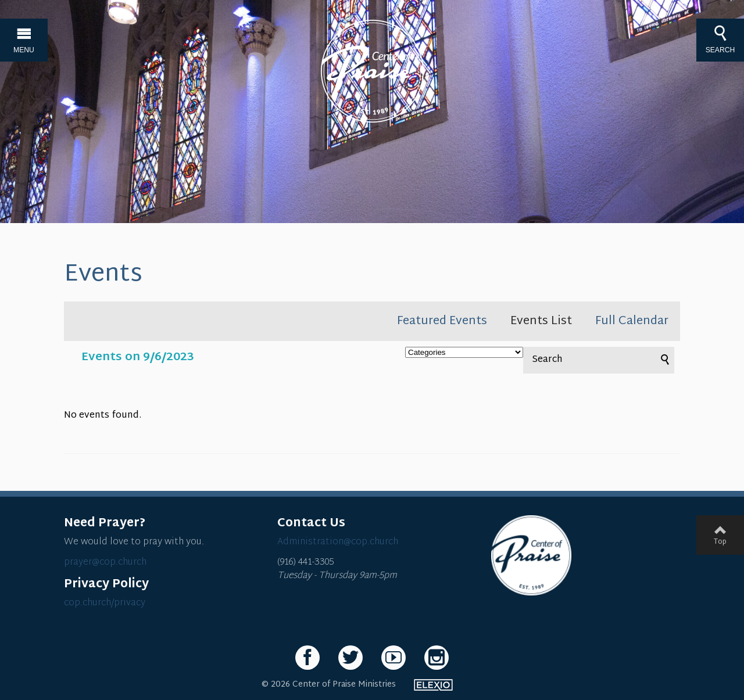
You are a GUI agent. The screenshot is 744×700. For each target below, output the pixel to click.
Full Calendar (632, 321)
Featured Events (442, 321)
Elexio (433, 685)
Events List (541, 321)
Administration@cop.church (338, 542)
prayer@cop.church (105, 563)
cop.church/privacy (105, 603)
